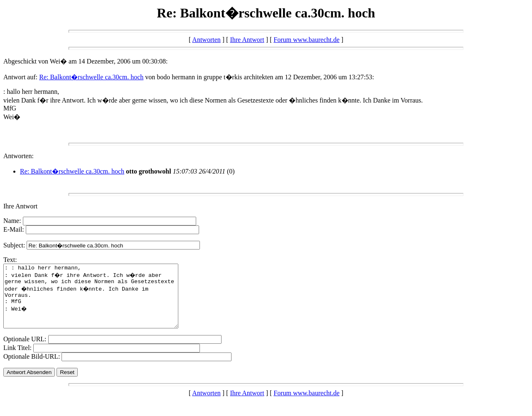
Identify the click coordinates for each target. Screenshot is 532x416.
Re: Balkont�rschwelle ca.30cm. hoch (91, 77)
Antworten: (18, 156)
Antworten (206, 40)
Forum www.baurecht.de (306, 40)
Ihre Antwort (247, 40)
